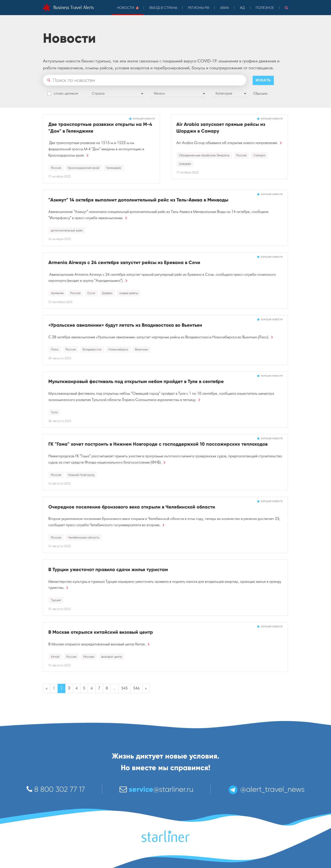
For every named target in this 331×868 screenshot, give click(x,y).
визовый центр (112, 657)
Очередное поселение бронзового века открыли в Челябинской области (132, 507)
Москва (89, 657)
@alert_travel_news (266, 789)
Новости (128, 8)
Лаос (55, 349)
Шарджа (185, 164)
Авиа (225, 8)
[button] (286, 8)
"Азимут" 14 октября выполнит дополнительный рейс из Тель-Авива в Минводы (138, 200)
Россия (56, 168)
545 (125, 688)
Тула (54, 412)
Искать (263, 80)
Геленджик (114, 168)
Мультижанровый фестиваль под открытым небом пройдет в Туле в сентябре (136, 381)
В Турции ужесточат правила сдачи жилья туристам (108, 569)
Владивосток (92, 349)
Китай (55, 657)
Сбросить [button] (260, 93)
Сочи (91, 293)
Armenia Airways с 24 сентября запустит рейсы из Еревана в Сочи (124, 262)
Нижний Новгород (81, 475)
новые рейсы (129, 293)
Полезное (265, 8)
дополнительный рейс (67, 230)
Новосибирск (118, 349)
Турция (56, 600)
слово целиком (66, 93)
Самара (259, 155)
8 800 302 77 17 (56, 789)
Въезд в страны (163, 8)
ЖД (242, 8)
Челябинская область (84, 537)
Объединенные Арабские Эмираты (204, 155)
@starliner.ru (156, 789)
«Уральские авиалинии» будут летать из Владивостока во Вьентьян (125, 325)
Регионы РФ (199, 8)
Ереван (107, 293)
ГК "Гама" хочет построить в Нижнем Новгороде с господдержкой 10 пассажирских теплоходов (158, 444)
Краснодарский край (84, 168)
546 (136, 688)
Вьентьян (142, 349)
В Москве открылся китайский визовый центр (101, 632)
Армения (57, 293)
